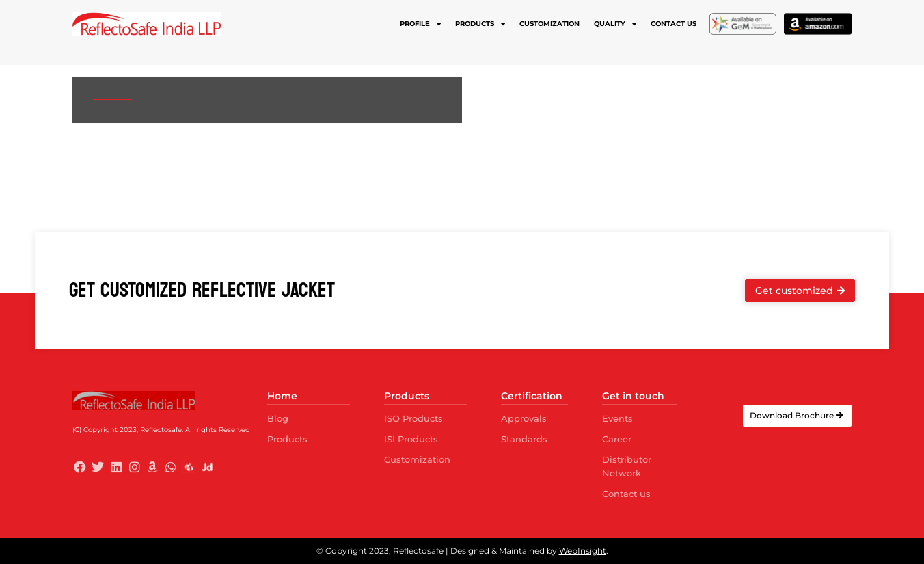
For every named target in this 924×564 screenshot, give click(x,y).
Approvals (524, 418)
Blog (278, 418)
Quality (615, 24)
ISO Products (413, 418)
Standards (524, 439)
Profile (420, 24)
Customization (549, 24)
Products (480, 24)
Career (617, 439)
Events (617, 418)
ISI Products (411, 439)
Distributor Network (627, 466)
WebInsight (583, 551)
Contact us (674, 24)
